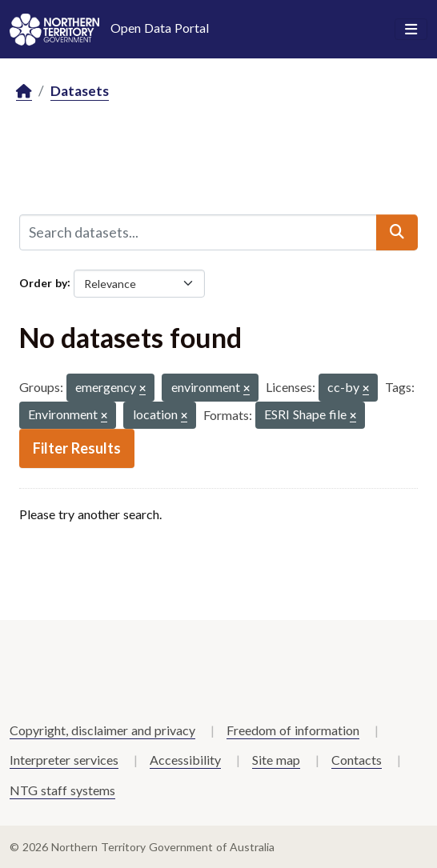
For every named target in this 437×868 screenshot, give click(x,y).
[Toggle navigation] (411, 30)
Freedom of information (293, 730)
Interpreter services (64, 760)
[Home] (24, 92)
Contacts (357, 760)
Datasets (80, 91)
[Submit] (397, 232)
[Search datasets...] (198, 232)
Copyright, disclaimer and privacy (102, 730)
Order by (43, 282)
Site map (276, 760)
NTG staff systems (62, 790)
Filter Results (77, 448)
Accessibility (185, 760)
